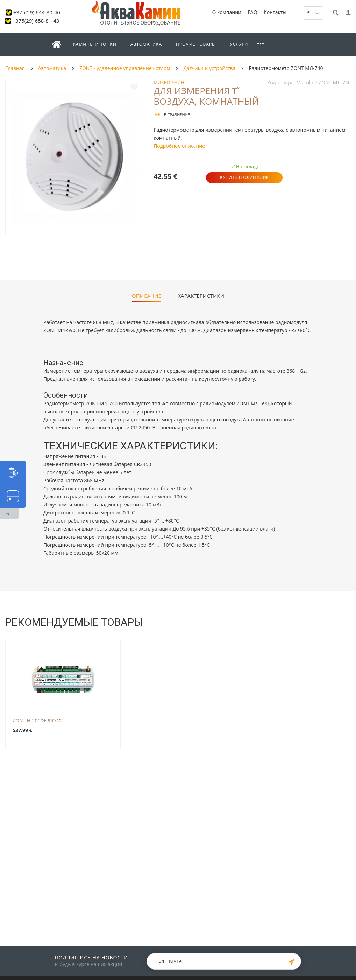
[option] (74, 157)
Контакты (275, 12)
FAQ (253, 12)
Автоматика (146, 44)
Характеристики (201, 296)
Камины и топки (95, 44)
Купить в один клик (244, 177)
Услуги (239, 44)
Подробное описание (179, 146)
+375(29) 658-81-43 (36, 21)
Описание (147, 296)
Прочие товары (196, 44)
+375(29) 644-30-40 (37, 12)
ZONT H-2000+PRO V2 (38, 720)
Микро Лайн (169, 82)
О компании (227, 12)
